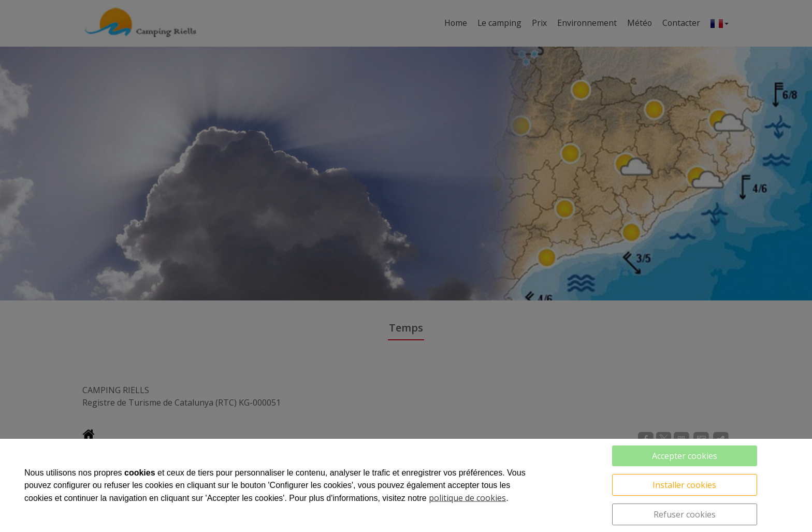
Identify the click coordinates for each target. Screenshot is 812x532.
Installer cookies (684, 485)
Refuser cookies (685, 514)
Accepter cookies (685, 456)
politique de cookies (467, 498)
